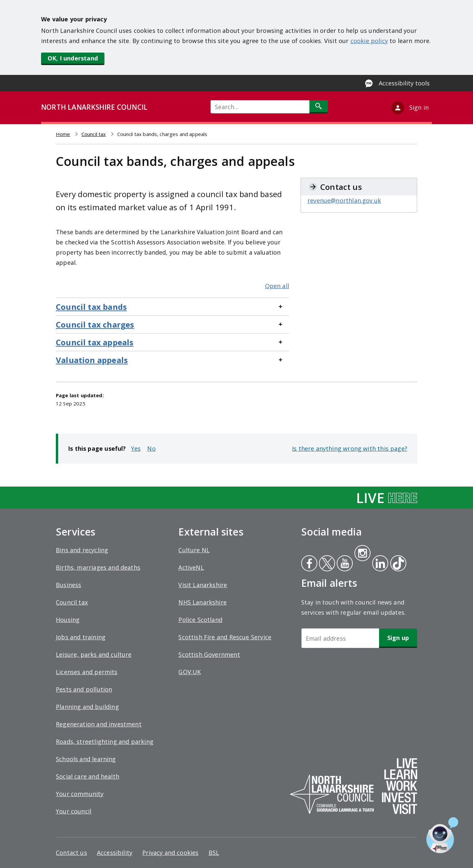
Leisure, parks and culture (94, 654)
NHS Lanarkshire (203, 602)
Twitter (326, 564)
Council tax (94, 134)
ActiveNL (191, 567)
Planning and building (87, 707)
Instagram (362, 554)
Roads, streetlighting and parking (105, 742)
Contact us (71, 853)
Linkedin (379, 564)
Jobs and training (81, 637)
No (151, 448)
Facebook (309, 564)
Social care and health (88, 776)
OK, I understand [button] (73, 58)
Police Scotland (200, 620)
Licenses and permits (87, 672)
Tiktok (397, 564)
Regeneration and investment (99, 724)
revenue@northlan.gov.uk (344, 200)
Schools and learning (86, 759)
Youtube (344, 564)
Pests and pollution (84, 689)
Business (68, 585)
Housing (68, 620)
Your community (80, 794)
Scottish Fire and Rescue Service (225, 637)
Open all (277, 286)
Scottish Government (209, 654)
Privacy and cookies (170, 853)
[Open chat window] (442, 835)
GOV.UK (190, 672)
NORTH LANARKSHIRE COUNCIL (94, 107)
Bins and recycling (82, 550)
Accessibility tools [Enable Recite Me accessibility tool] (404, 83)
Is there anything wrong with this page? (350, 448)
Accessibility (115, 853)
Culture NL (194, 550)
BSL (214, 853)
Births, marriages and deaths (98, 567)
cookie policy (369, 41)
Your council (74, 811)
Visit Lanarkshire (203, 585)
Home (63, 134)
